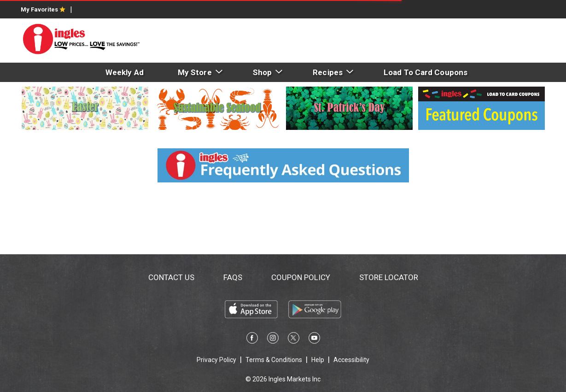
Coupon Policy (301, 277)
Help (318, 360)
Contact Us (171, 277)
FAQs (233, 277)
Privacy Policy (216, 360)
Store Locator (389, 277)
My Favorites (43, 9)
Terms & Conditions (274, 360)
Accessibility (351, 360)
